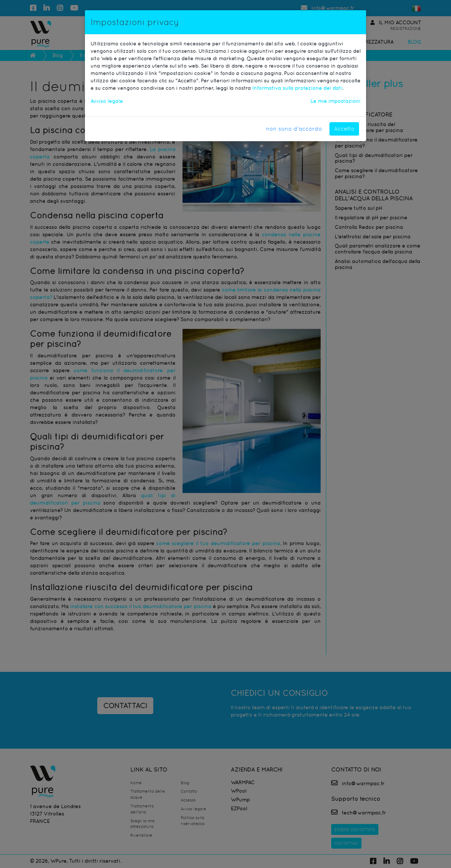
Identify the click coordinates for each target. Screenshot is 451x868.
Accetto (344, 129)
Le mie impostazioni (335, 101)
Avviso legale (107, 101)
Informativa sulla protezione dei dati (297, 88)
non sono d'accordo (294, 129)
